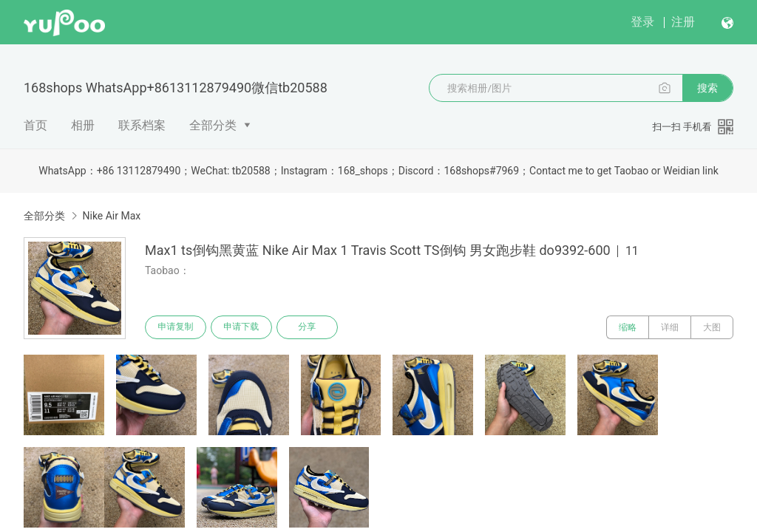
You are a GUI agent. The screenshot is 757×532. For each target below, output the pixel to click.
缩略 (628, 327)
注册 (683, 22)
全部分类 (213, 125)
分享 (309, 327)
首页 (35, 125)
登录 (642, 22)
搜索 (707, 88)
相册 (83, 125)
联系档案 (142, 125)
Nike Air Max (111, 216)
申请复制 (176, 327)
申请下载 (242, 327)
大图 (712, 327)
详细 (670, 327)
